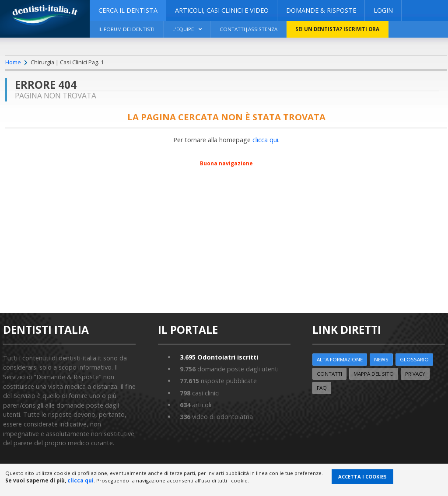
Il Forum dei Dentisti (126, 29)
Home (13, 62)
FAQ (322, 388)
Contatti (329, 374)
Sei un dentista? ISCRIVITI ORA (337, 29)
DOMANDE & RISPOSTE (321, 10)
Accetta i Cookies (362, 477)
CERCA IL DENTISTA (128, 10)
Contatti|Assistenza (248, 29)
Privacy (415, 374)
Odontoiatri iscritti (219, 357)
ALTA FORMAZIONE (340, 359)
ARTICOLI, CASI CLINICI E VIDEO (222, 10)
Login (383, 10)
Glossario (414, 359)
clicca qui (265, 140)
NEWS (381, 359)
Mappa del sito (374, 374)
